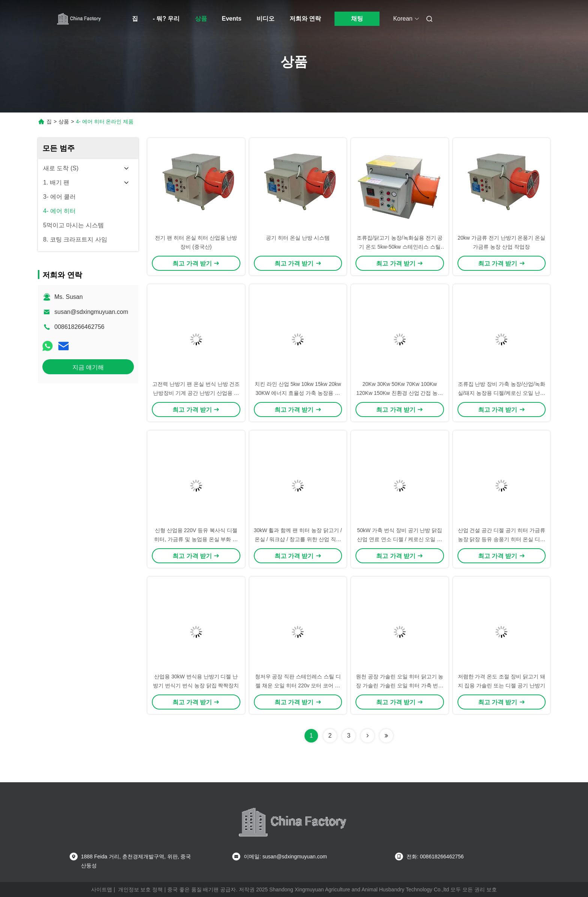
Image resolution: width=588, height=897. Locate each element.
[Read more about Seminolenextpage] (367, 736)
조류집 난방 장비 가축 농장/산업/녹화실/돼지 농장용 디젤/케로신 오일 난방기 (502, 393)
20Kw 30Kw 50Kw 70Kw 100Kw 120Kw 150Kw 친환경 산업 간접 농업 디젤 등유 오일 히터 (400, 393)
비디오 (265, 19)
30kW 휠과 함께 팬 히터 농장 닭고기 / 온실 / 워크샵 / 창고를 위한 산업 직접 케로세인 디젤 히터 (298, 539)
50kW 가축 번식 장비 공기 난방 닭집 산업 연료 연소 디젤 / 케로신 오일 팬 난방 (400, 539)
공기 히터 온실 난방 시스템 (298, 238)
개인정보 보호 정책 (141, 889)
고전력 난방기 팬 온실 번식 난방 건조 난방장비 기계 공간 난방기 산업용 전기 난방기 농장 (196, 393)
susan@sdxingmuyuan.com (91, 312)
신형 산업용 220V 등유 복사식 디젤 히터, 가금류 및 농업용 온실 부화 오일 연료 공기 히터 (196, 539)
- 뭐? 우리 (166, 19)
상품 (201, 19)
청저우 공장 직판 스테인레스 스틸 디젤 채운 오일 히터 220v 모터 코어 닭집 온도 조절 (298, 685)
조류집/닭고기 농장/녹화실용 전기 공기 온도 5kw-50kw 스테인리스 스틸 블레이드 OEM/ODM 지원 (400, 247)
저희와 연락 (305, 19)
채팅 (357, 19)
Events (232, 19)
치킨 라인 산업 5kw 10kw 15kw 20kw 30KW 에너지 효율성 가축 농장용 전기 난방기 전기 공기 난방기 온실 (298, 393)
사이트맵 (102, 889)
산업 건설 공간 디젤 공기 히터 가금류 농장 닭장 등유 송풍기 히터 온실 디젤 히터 (502, 539)
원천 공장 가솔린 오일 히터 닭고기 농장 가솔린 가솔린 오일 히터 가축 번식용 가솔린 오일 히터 (400, 685)
